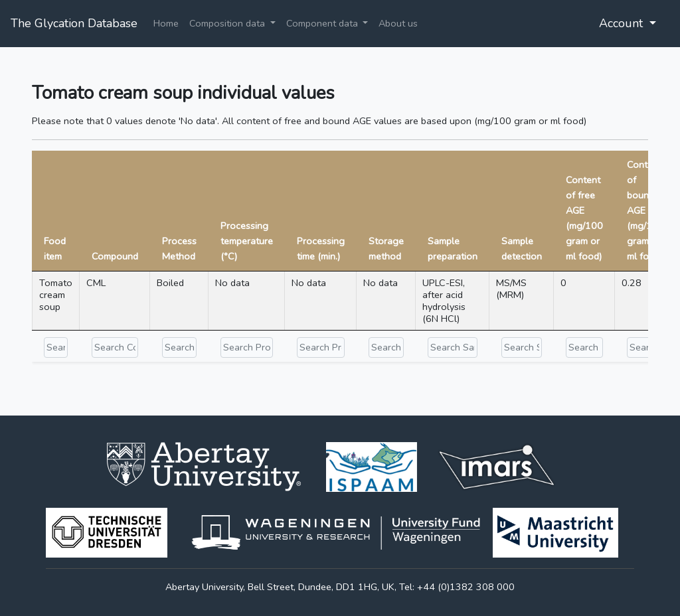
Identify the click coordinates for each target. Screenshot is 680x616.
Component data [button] (323, 23)
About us (398, 23)
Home (166, 23)
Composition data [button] (228, 23)
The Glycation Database (74, 23)
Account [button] (623, 23)
